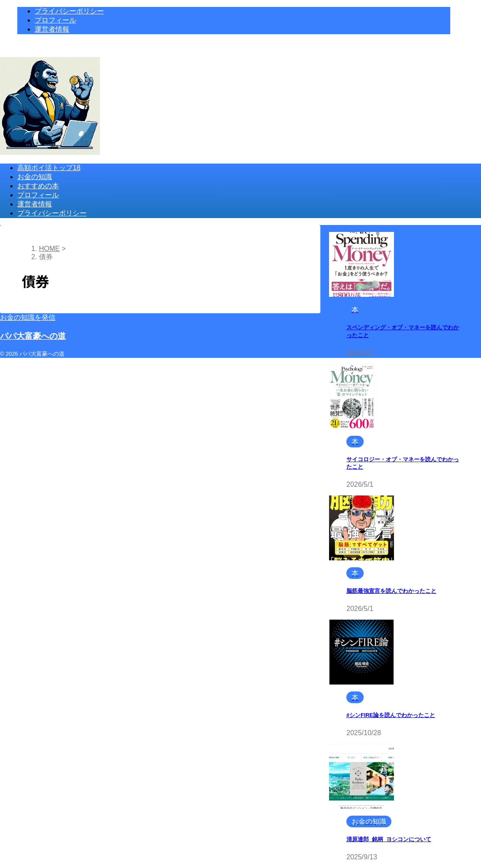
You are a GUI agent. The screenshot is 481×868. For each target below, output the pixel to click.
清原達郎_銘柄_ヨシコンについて (389, 839)
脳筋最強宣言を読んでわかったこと (391, 591)
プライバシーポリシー (52, 213)
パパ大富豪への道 (33, 336)
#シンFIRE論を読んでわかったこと (391, 715)
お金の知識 (35, 177)
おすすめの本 (38, 186)
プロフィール (38, 195)
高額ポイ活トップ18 (49, 168)
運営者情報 (35, 204)
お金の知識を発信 (28, 317)
